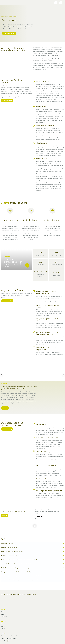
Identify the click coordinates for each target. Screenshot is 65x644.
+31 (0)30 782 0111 (12, 638)
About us (3, 624)
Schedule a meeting (7, 100)
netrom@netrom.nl (12, 636)
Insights (3, 626)
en (56, 3)
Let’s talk (5, 515)
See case (5, 408)
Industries (4, 614)
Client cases (4, 617)
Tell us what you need (9, 33)
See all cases (13, 408)
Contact (3, 629)
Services (3, 17)
